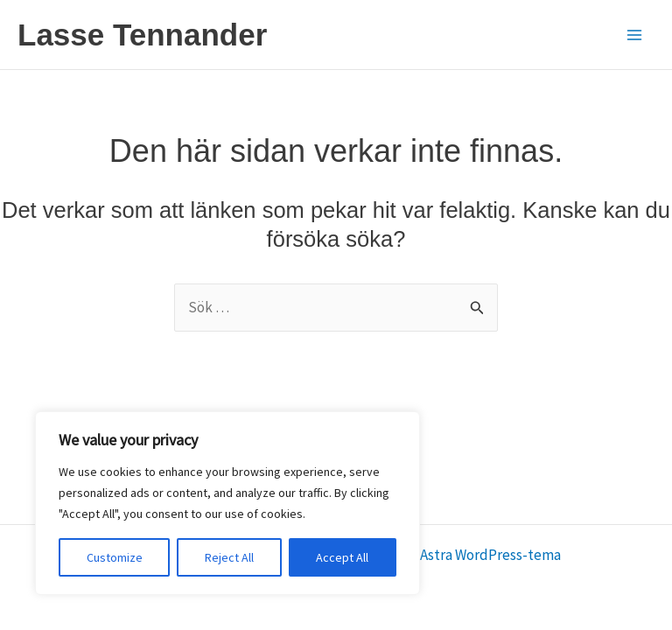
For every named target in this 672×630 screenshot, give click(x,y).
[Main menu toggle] (635, 35)
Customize (115, 557)
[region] (227, 503)
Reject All (229, 557)
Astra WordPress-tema (490, 555)
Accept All (342, 557)
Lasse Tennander (142, 35)
